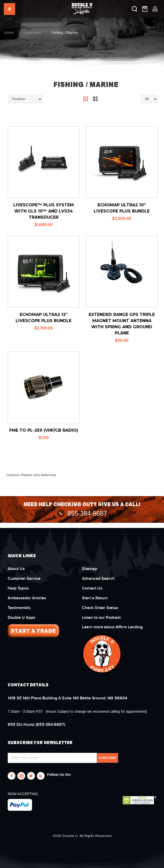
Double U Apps (22, 618)
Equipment (33, 33)
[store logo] (82, 7)
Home (9, 33)
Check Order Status (100, 608)
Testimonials (19, 608)
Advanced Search (98, 578)
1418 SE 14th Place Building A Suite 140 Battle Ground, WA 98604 (67, 698)
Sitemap (90, 569)
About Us (16, 569)
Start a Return (95, 598)
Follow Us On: (59, 775)
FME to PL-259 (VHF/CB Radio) (44, 430)
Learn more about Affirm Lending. (113, 627)
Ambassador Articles (27, 598)
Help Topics (18, 588)
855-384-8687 (82, 514)
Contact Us (92, 588)
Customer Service (24, 578)
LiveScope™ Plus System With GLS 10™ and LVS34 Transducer (44, 211)
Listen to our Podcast (102, 618)
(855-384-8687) (36, 725)
